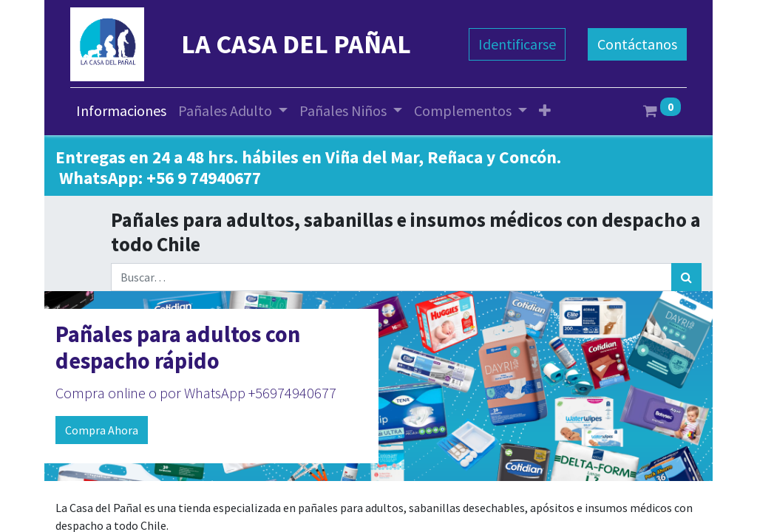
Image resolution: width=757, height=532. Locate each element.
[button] (545, 111)
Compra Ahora (102, 430)
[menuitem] (121, 111)
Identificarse (517, 44)
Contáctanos (637, 44)
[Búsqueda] (686, 277)
